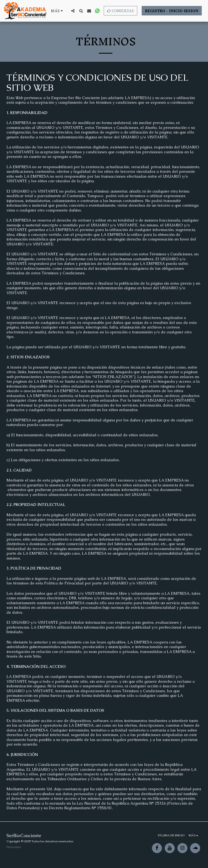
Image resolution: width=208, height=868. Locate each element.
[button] (73, 11)
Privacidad (14, 847)
